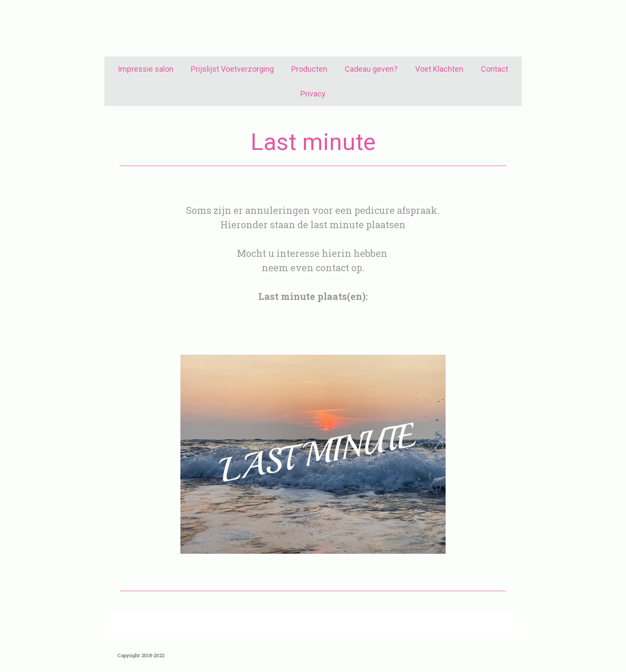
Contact (494, 69)
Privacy (313, 94)
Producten (309, 69)
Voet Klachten (439, 69)
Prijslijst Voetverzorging (232, 69)
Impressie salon (146, 69)
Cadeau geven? (371, 69)
